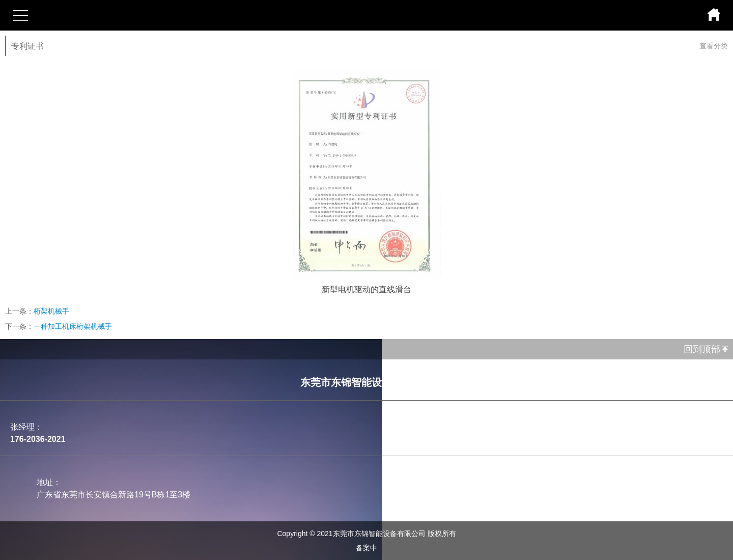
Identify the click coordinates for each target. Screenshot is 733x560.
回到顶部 (702, 349)
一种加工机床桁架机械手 (73, 326)
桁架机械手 (51, 311)
